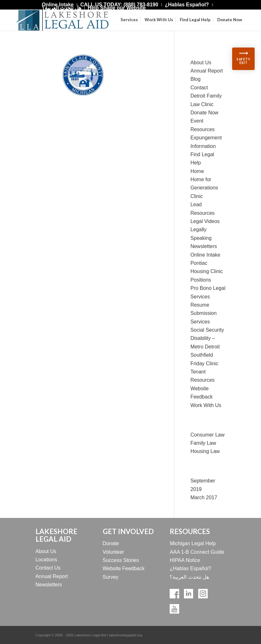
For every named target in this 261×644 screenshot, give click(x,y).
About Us (201, 63)
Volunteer (114, 552)
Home (197, 171)
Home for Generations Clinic (204, 188)
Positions (201, 280)
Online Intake (205, 255)
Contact (199, 88)
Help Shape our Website (117, 8)
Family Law (203, 443)
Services (200, 322)
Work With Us (206, 405)
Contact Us (48, 568)
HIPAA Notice (185, 560)
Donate (111, 543)
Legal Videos (205, 221)
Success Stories (121, 560)
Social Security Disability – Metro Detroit (207, 338)
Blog (195, 79)
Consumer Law (207, 435)
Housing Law (205, 451)
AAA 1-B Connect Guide (197, 552)
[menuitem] (187, 5)
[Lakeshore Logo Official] (62, 20)
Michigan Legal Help (193, 543)
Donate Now (204, 113)
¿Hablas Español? (190, 568)
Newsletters (204, 246)
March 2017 (204, 497)
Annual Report (206, 71)
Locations (46, 560)
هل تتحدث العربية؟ (62, 8)
